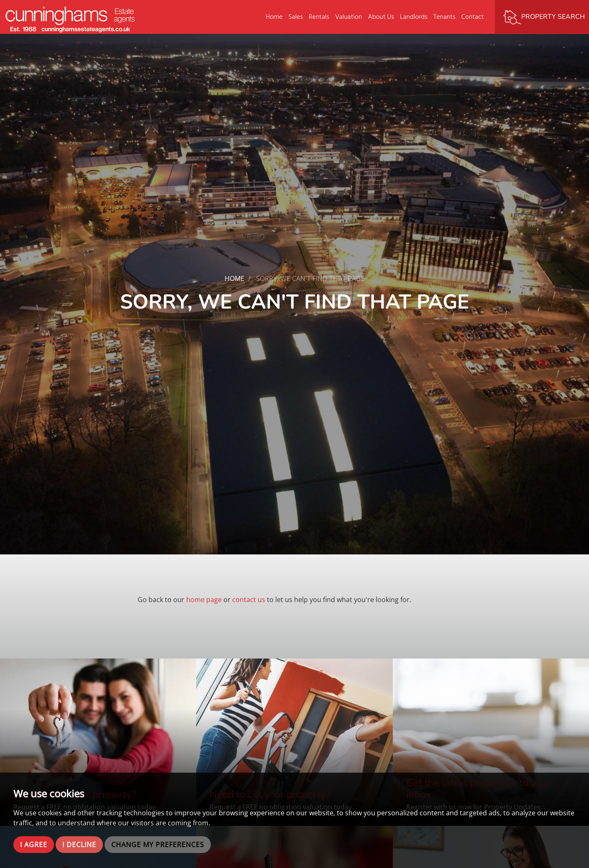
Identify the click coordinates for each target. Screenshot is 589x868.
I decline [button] (79, 845)
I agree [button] (34, 845)
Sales (296, 17)
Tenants (444, 17)
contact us (249, 600)
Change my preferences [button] (158, 845)
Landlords (414, 17)
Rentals (319, 17)
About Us (381, 17)
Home (274, 17)
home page (204, 600)
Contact (473, 17)
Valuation (348, 17)
